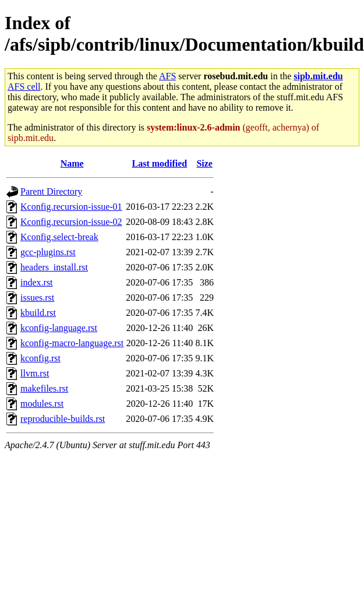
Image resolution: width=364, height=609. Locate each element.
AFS (167, 76)
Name (72, 163)
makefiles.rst (44, 388)
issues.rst (37, 298)
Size (204, 163)
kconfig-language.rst (59, 328)
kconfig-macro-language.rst (72, 343)
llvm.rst (35, 373)
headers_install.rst (54, 267)
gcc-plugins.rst (48, 252)
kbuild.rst (38, 313)
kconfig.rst (40, 358)
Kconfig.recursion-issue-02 (71, 222)
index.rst (37, 282)
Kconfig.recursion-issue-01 (71, 207)
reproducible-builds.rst (63, 419)
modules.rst (42, 404)
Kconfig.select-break (59, 237)
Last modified (159, 163)
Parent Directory (51, 191)
